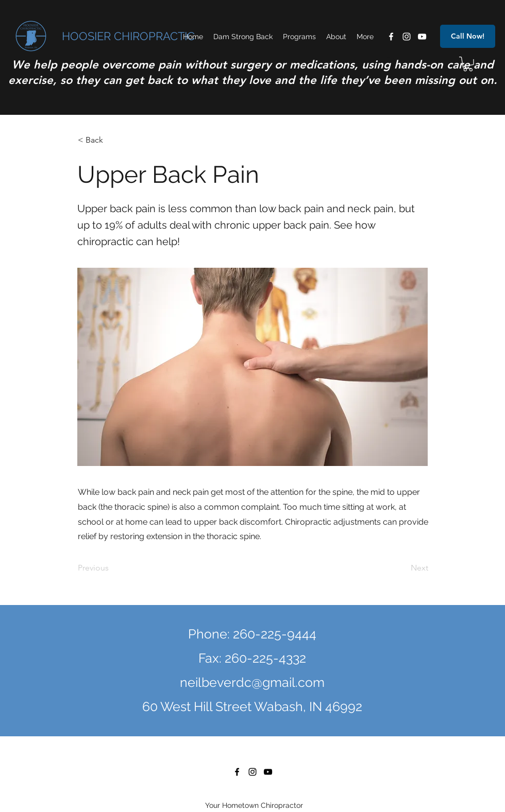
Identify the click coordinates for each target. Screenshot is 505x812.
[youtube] (422, 37)
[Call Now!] (468, 36)
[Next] (402, 568)
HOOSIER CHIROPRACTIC (128, 36)
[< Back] (112, 141)
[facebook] (391, 37)
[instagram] (407, 37)
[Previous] (112, 568)
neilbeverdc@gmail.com (252, 682)
